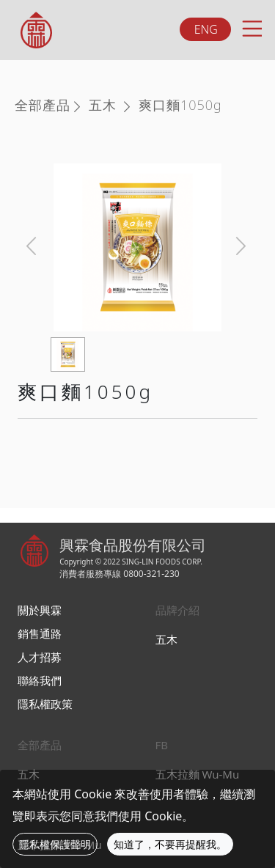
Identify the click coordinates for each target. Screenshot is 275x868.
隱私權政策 (45, 704)
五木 (103, 105)
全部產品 (43, 105)
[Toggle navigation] (251, 26)
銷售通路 (40, 633)
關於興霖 (40, 610)
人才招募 (40, 657)
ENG (206, 29)
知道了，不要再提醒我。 (170, 844)
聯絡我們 (40, 680)
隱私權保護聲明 (55, 844)
